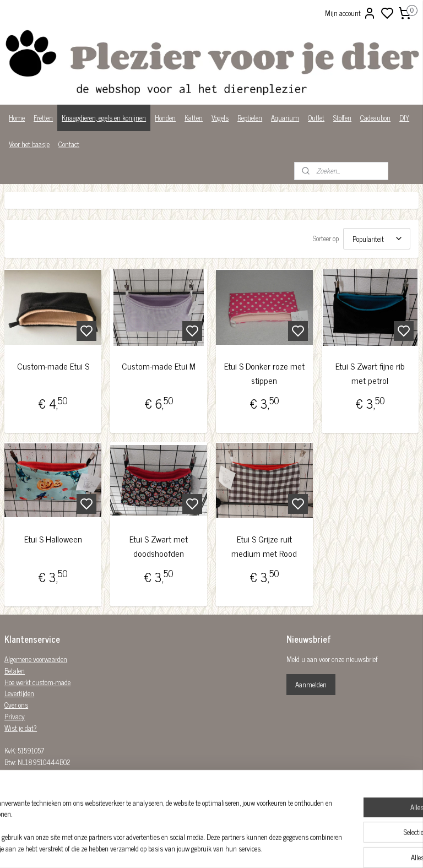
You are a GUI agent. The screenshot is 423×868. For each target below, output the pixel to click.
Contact (69, 144)
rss (265, 848)
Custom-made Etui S (53, 366)
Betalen (15, 671)
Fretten (43, 118)
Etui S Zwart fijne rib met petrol (370, 373)
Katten (194, 118)
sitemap (249, 848)
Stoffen (342, 118)
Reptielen (250, 118)
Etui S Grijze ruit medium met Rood (264, 547)
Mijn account (351, 13)
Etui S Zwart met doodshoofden (159, 547)
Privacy (15, 716)
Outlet (316, 118)
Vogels (220, 118)
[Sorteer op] (377, 239)
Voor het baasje (29, 144)
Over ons (16, 705)
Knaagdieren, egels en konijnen (104, 118)
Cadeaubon (375, 118)
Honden (165, 118)
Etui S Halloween (53, 539)
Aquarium (285, 118)
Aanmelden (311, 684)
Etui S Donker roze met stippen (264, 373)
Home (17, 118)
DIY (404, 118)
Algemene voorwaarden (36, 659)
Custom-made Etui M (159, 366)
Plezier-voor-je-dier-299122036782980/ (186, 788)
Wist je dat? (21, 728)
